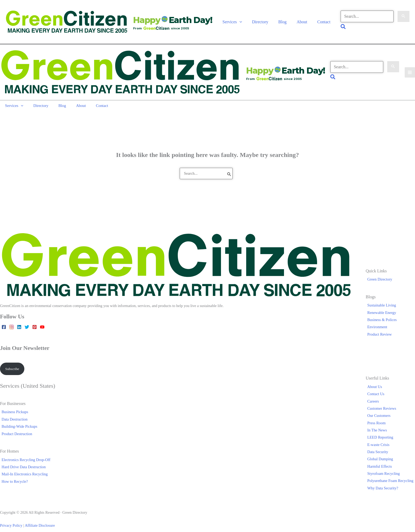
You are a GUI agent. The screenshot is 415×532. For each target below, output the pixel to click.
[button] (246, 20)
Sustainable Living (383, 299)
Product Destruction (15, 428)
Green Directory (381, 273)
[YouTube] (42, 321)
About (303, 20)
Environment (379, 321)
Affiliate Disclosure (40, 520)
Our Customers (381, 410)
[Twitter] (27, 321)
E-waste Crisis (380, 439)
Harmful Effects (381, 461)
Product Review (381, 328)
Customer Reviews (383, 403)
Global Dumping (382, 453)
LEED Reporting (382, 432)
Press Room (378, 417)
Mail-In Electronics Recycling (23, 468)
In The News (379, 425)
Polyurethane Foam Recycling (392, 475)
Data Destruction (13, 414)
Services (238, 20)
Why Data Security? (384, 483)
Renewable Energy (383, 306)
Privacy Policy (11, 520)
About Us (376, 381)
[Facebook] (4, 321)
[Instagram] (12, 321)
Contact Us (377, 388)
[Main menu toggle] (410, 68)
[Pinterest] (35, 321)
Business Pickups (13, 406)
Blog (285, 20)
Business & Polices (384, 313)
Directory (265, 20)
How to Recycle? (13, 476)
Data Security (379, 446)
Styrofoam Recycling (385, 468)
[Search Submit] (403, 15)
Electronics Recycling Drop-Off (24, 454)
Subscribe (13, 363)
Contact (324, 20)
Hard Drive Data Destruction (22, 461)
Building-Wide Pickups (18, 421)
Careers (375, 395)
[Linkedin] (19, 321)
